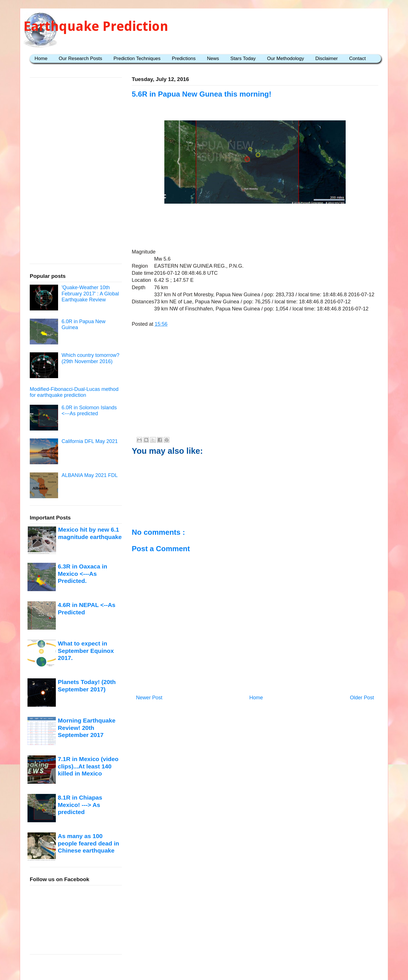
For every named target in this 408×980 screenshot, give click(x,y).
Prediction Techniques (137, 58)
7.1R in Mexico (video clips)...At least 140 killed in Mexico (88, 766)
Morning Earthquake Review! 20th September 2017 (87, 728)
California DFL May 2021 (90, 441)
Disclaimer (327, 58)
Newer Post (149, 698)
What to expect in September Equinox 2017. (86, 651)
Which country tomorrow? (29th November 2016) (90, 358)
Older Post (362, 698)
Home (41, 58)
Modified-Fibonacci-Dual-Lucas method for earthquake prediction (74, 392)
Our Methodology (286, 58)
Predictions (184, 58)
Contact (357, 58)
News (213, 58)
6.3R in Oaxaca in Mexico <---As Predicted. (82, 574)
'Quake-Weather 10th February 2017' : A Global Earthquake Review (90, 294)
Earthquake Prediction (96, 26)
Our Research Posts (80, 58)
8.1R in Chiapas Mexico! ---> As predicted (80, 805)
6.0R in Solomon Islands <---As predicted (89, 411)
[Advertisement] (255, 223)
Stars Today (243, 58)
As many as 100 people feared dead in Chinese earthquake (88, 843)
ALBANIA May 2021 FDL (90, 475)
